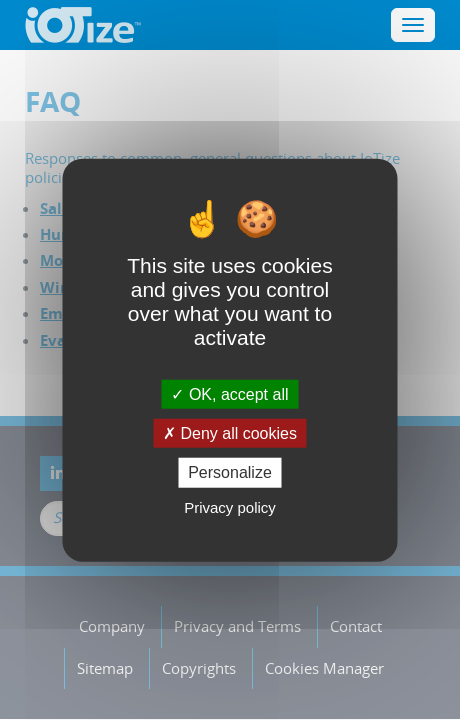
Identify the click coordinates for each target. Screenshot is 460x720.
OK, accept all (229, 394)
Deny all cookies (230, 433)
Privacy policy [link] (230, 506)
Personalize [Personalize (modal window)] (230, 472)
